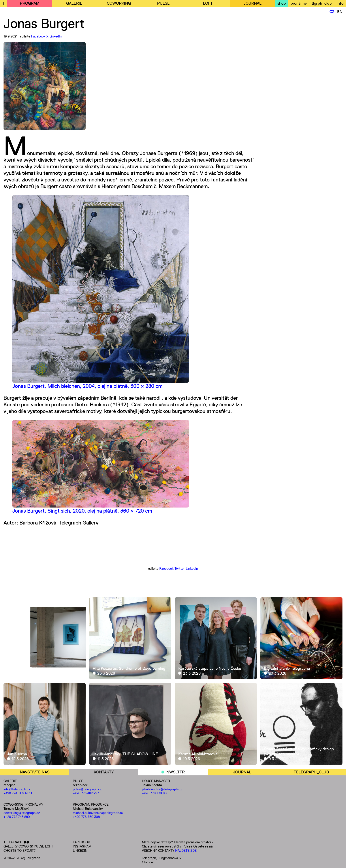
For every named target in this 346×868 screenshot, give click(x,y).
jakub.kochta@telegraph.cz (162, 789)
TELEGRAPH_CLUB (311, 772)
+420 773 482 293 (86, 793)
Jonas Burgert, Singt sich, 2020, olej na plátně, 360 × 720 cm (82, 511)
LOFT (208, 3)
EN (340, 12)
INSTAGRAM (82, 846)
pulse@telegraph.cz (87, 789)
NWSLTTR (176, 772)
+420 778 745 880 (17, 817)
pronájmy (299, 3)
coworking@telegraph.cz (22, 813)
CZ (332, 12)
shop (282, 3)
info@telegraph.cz (17, 789)
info (340, 3)
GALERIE (74, 3)
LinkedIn (55, 36)
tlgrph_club (322, 3)
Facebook (38, 36)
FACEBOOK (81, 842)
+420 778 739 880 (155, 793)
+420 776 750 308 (86, 817)
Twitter (180, 568)
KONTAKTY (104, 772)
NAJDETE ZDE (186, 850)
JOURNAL (253, 3)
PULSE (163, 3)
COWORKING (119, 3)
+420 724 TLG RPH (18, 793)
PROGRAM (30, 3)
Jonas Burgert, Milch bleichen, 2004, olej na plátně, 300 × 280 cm (87, 386)
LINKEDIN (80, 850)
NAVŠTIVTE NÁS (35, 772)
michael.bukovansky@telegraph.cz (98, 813)
